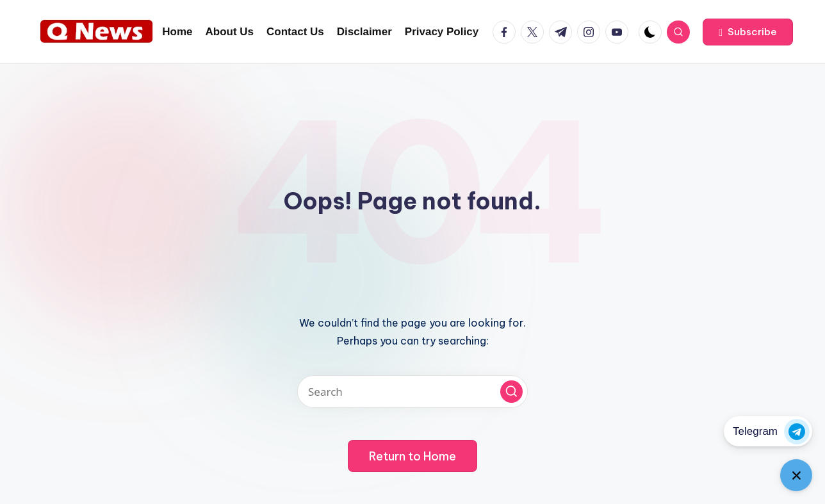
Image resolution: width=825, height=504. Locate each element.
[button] (748, 32)
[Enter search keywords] (412, 392)
